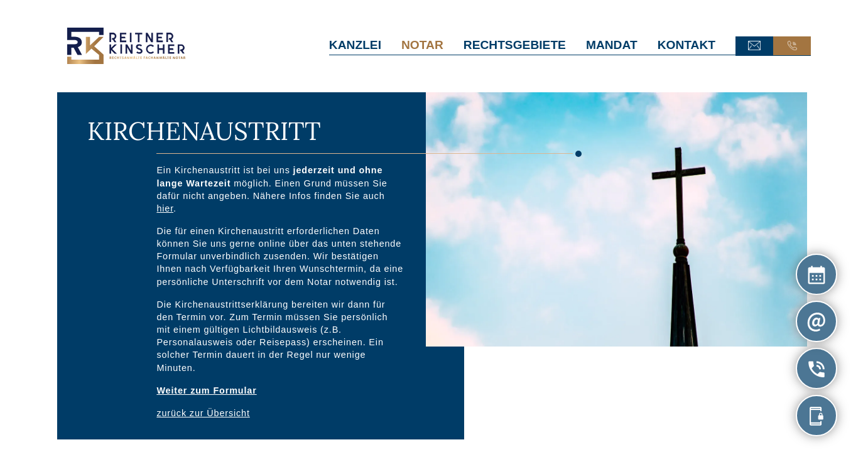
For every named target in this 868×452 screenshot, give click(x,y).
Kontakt (686, 45)
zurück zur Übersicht (203, 413)
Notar (422, 45)
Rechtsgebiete (515, 45)
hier (165, 208)
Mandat (612, 45)
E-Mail (754, 46)
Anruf (792, 46)
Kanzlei (355, 45)
